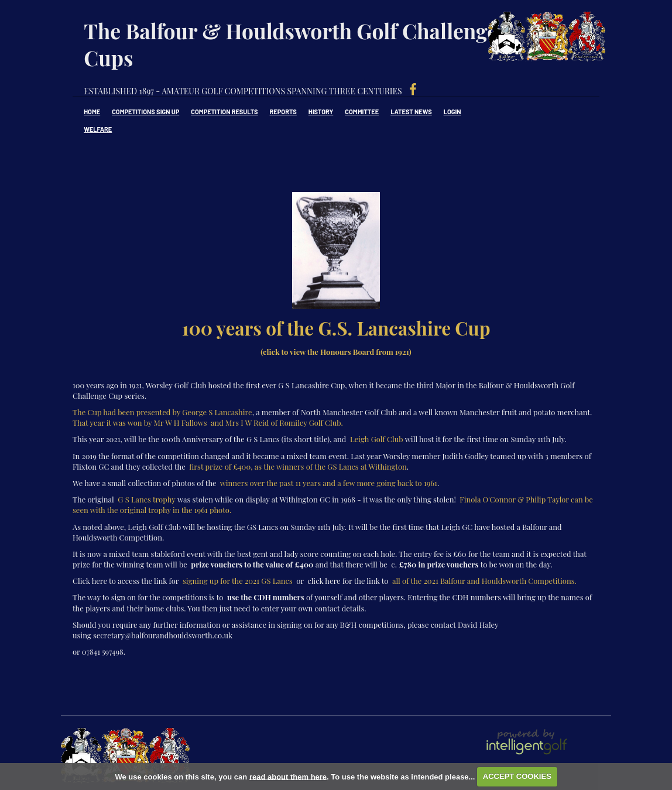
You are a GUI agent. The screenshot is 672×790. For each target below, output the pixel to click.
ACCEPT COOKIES (517, 776)
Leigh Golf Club (377, 439)
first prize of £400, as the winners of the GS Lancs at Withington (298, 466)
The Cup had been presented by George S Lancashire (162, 412)
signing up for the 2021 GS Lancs (238, 581)
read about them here (288, 776)
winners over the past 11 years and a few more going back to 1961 (329, 483)
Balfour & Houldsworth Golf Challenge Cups (557, 41)
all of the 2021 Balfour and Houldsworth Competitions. (484, 581)
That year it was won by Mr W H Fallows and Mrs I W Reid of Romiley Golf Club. (208, 423)
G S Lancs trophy (147, 499)
